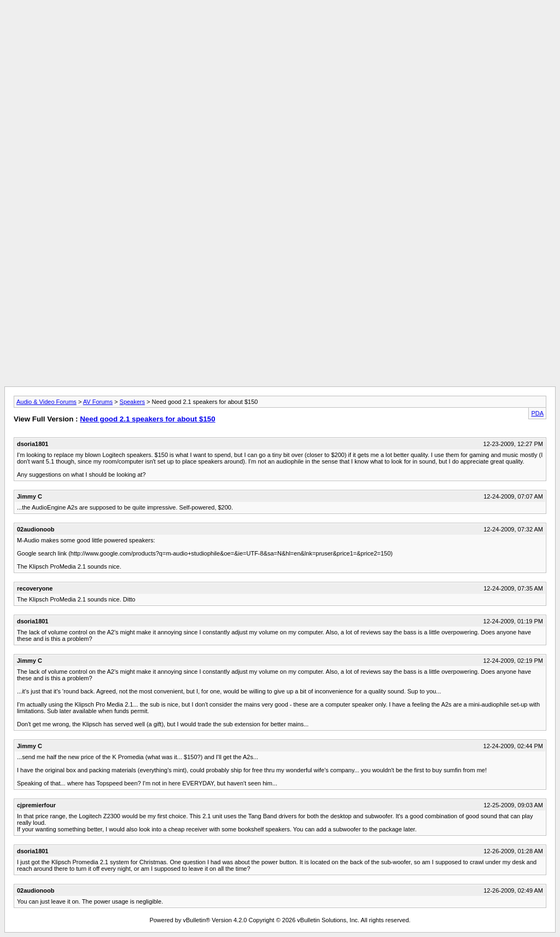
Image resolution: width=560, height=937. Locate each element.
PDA (537, 413)
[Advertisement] (280, 29)
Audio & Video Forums (46, 402)
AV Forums (98, 402)
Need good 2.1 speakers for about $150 (147, 419)
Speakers (132, 402)
